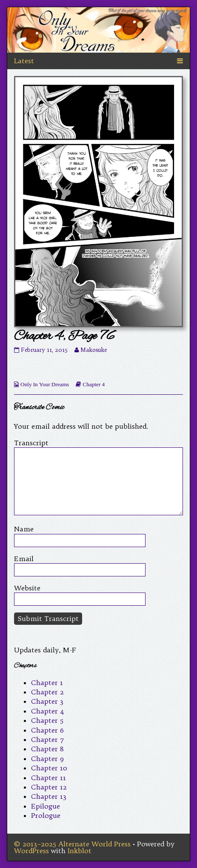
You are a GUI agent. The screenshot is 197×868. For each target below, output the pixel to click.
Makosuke (94, 350)
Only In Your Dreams (45, 384)
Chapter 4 (94, 384)
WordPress (31, 851)
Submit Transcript (48, 618)
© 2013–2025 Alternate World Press (72, 844)
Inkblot (80, 851)
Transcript (31, 443)
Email (24, 559)
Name (24, 529)
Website (27, 588)
